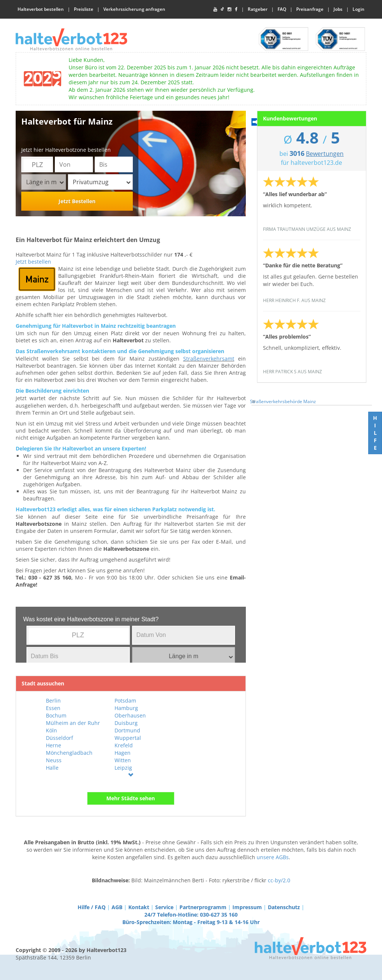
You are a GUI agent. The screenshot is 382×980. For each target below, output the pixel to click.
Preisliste (84, 9)
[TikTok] (222, 9)
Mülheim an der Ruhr (73, 723)
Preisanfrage (310, 9)
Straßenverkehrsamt (209, 359)
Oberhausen (130, 715)
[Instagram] (229, 9)
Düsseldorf (60, 738)
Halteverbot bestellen (41, 9)
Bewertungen (325, 154)
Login (358, 9)
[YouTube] (215, 9)
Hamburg (126, 708)
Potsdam (125, 701)
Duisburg (126, 723)
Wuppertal (128, 738)
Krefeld (124, 745)
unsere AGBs (273, 857)
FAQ (282, 9)
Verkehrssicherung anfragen (134, 9)
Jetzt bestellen (33, 262)
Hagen (123, 753)
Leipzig (123, 768)
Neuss (54, 760)
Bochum (56, 715)
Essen (53, 708)
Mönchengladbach (69, 753)
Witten (123, 760)
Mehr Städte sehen (131, 798)
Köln (51, 730)
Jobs (338, 9)
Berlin (53, 701)
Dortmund (127, 730)
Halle (52, 768)
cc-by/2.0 (279, 880)
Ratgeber (258, 9)
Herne (54, 745)
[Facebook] (236, 9)
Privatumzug (102, 182)
